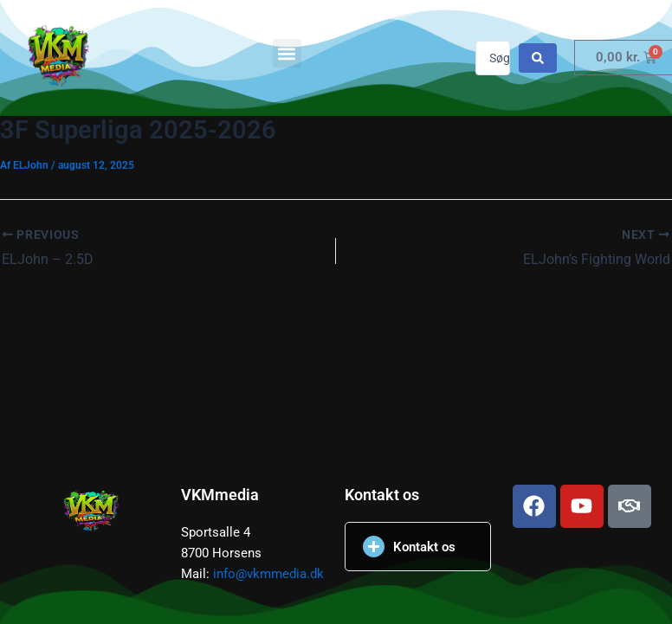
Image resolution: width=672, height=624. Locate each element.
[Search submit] (538, 58)
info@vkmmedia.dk (268, 574)
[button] (287, 53)
